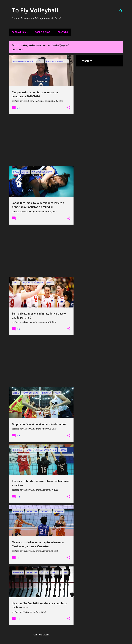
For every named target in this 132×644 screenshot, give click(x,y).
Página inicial (20, 32)
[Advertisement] (41, 140)
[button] (69, 108)
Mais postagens (41, 635)
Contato (63, 32)
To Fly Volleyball (35, 10)
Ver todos (18, 50)
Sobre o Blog (43, 32)
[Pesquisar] (121, 11)
